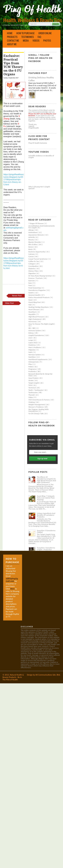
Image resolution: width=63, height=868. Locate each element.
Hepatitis (32, 314)
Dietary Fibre (34, 271)
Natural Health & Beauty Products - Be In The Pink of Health (13, 677)
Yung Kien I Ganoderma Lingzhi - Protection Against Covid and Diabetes (46, 550)
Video (31, 397)
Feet (30, 285)
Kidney (31, 333)
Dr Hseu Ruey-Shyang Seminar (40, 276)
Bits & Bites (33, 244)
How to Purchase (25, 33)
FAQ (39, 37)
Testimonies (28, 37)
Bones (31, 247)
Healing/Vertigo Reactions (39, 307)
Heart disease (34, 309)
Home (10, 33)
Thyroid (32, 395)
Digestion (32, 273)
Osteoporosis (34, 362)
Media (26, 41)
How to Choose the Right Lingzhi (41, 324)
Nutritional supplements (38, 359)
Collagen (32, 264)
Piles (30, 364)
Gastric (31, 293)
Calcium (32, 254)
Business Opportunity (37, 252)
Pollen (31, 367)
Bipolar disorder (35, 242)
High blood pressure (36, 317)
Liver (30, 338)
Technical (32, 388)
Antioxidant (33, 232)
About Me (12, 44)
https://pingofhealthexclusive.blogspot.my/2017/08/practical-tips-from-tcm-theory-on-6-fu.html (14, 263)
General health (34, 295)
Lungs (31, 340)
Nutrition (32, 357)
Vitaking (32, 402)
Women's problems (36, 407)
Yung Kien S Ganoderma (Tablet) (46, 531)
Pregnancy (33, 369)
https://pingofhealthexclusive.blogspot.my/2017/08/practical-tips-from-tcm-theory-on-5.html (14, 180)
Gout (31, 300)
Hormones (33, 322)
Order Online (45, 33)
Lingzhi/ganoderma (36, 335)
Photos (47, 41)
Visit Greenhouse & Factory (39, 400)
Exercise (32, 281)
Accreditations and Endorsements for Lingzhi (42, 227)
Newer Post (17, 296)
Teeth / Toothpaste (36, 390)
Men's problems (35, 347)
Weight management (37, 405)
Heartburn (33, 312)
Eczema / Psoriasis (36, 278)
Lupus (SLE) (33, 343)
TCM (30, 385)
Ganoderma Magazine (37, 290)
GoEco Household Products (39, 297)
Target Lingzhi (34, 383)
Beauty (31, 240)
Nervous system (35, 355)
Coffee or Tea (34, 261)
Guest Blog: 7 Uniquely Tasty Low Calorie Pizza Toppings (46, 498)
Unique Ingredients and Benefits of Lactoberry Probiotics (46, 515)
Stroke (31, 380)
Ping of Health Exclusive (38, 143)
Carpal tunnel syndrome (38, 259)
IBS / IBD (32, 328)
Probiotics (33, 371)
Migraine (32, 350)
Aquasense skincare (36, 235)
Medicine (32, 345)
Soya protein (34, 378)
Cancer (31, 257)
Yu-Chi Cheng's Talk (36, 414)
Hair (30, 305)
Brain (31, 249)
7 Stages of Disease (36, 223)
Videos (36, 41)
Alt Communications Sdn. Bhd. (48, 675)
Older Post (9, 303)
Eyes (30, 283)
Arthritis (32, 237)
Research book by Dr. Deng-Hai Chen (40, 375)
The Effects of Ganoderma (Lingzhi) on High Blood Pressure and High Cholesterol (46, 480)
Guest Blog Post (35, 302)
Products (12, 37)
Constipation (34, 266)
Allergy (31, 230)
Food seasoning (35, 288)
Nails (31, 352)
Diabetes (32, 269)
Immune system (35, 331)
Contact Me (13, 41)
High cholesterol (35, 319)
